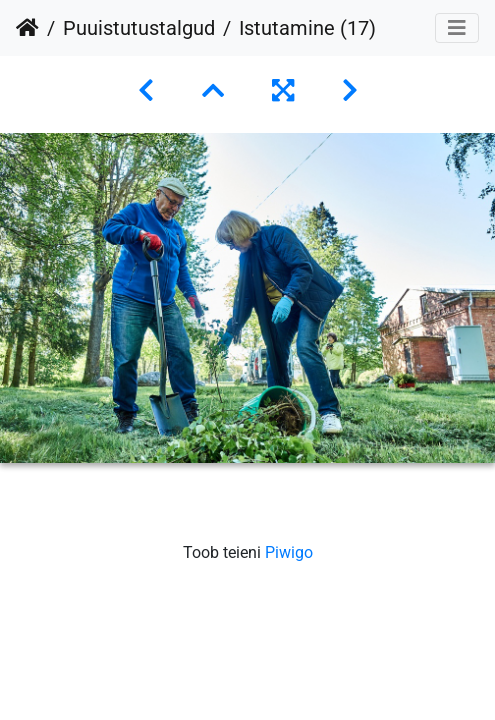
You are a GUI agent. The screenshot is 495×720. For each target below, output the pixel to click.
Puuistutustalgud (139, 28)
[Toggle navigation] (457, 28)
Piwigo (289, 552)
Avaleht (27, 28)
